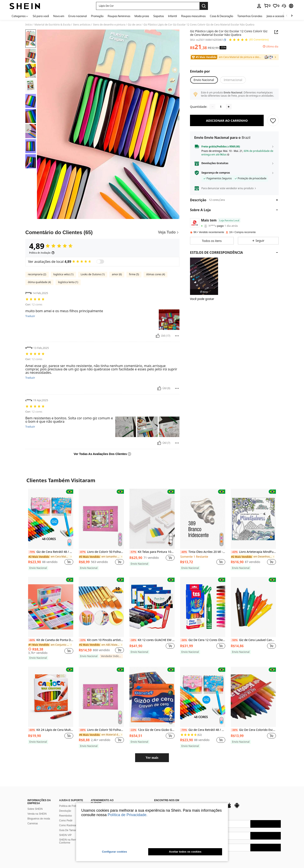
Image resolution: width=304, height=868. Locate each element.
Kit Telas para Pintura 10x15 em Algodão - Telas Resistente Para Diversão (152, 552)
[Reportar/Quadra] (177, 336)
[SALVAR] (273, 123)
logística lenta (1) (68, 282)
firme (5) (134, 274)
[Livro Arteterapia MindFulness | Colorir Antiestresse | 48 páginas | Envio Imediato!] (253, 519)
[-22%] (133, 730)
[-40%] (184, 552)
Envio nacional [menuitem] (78, 16)
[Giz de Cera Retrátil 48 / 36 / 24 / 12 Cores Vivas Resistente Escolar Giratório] (51, 519)
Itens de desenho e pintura (109, 25)
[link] (267, 6)
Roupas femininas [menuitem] (119, 16)
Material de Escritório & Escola (52, 25)
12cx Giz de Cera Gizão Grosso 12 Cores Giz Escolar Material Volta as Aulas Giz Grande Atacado (152, 730)
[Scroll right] (292, 16)
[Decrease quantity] (213, 110)
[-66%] (32, 640)
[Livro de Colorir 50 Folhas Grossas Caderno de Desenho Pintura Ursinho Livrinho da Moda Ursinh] (101, 519)
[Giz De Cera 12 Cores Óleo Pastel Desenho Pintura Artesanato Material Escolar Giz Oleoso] (203, 607)
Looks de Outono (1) (93, 274)
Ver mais (152, 758)
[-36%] (184, 640)
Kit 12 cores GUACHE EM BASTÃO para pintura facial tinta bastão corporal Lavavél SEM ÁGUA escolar (152, 640)
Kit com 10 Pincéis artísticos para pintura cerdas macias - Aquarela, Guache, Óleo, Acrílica (101, 640)
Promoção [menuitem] (97, 16)
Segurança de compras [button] (216, 176)
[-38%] (133, 640)
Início (29, 25)
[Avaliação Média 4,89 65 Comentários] (249, 40)
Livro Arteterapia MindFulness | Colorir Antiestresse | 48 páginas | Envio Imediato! (253, 552)
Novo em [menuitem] (59, 16)
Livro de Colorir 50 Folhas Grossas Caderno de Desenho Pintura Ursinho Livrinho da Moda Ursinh (101, 552)
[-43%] (234, 552)
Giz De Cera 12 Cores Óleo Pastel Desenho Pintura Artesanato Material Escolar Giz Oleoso (203, 640)
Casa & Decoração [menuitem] (221, 16)
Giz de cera (134, 25)
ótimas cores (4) (155, 274)
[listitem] (204, 279)
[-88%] (82, 730)
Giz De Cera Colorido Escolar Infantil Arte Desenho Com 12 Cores (253, 730)
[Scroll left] (287, 16)
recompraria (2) (37, 274)
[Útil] (158, 336)
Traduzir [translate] (30, 316)
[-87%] (82, 552)
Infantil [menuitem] (172, 16)
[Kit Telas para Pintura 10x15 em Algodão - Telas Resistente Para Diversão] (152, 519)
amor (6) (117, 274)
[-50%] (234, 640)
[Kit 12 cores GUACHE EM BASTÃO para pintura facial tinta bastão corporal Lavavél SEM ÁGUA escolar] (152, 607)
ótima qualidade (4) (39, 282)
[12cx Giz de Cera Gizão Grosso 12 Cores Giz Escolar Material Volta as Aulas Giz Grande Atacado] (152, 697)
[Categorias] (20, 16)
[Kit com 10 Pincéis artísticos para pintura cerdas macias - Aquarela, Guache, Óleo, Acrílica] (101, 607)
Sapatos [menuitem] (159, 16)
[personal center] (259, 6)
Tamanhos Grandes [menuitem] (250, 16)
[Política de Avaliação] (42, 253)
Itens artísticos (82, 25)
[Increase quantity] (229, 110)
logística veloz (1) (64, 274)
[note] (38, 568)
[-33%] (82, 640)
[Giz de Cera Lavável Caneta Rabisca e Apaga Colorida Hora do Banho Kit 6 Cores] (253, 607)
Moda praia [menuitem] (142, 16)
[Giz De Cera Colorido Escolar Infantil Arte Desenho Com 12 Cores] (253, 697)
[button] (148, 6)
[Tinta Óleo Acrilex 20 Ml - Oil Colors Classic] (203, 519)
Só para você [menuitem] (41, 16)
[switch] (100, 262)
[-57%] (133, 552)
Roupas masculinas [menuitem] (193, 16)
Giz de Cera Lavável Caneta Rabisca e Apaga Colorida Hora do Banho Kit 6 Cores (253, 640)
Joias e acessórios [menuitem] (277, 16)
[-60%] (32, 730)
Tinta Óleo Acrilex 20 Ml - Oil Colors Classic (203, 552)
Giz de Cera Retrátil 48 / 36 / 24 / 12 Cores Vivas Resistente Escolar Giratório (51, 552)
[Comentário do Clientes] (102, 232)
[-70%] (32, 552)
